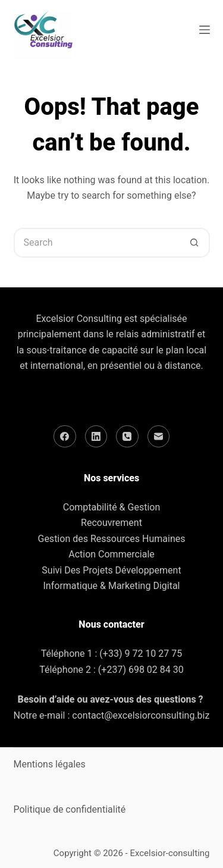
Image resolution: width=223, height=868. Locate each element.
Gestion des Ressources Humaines (111, 539)
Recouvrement (111, 523)
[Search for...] (97, 243)
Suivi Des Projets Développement (111, 570)
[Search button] (195, 243)
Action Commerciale (111, 554)
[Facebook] (65, 437)
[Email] (159, 437)
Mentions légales (50, 764)
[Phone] (127, 437)
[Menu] (205, 30)
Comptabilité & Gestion (111, 507)
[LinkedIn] (96, 437)
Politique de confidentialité (70, 809)
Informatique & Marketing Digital (112, 586)
